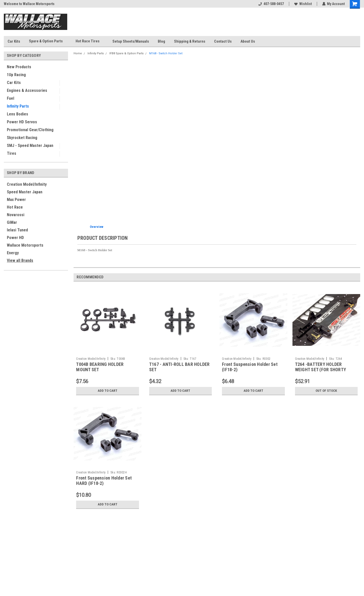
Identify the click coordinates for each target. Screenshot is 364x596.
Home (78, 53)
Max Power (16, 200)
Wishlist (303, 4)
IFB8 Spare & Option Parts (126, 53)
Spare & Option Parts (48, 41)
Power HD (15, 238)
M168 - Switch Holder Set (166, 53)
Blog (161, 41)
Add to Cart (108, 391)
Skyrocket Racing (22, 138)
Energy (13, 253)
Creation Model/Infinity (27, 184)
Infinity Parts (18, 106)
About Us (248, 41)
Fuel (11, 98)
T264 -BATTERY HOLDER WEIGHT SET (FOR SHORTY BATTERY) (321, 370)
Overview (97, 227)
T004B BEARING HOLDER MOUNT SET (100, 367)
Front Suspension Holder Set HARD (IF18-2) (104, 481)
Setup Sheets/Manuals (131, 41)
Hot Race (15, 207)
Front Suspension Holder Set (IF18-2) (250, 367)
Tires (12, 153)
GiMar (12, 222)
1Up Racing (16, 75)
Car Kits (14, 41)
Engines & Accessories (27, 90)
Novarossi (16, 215)
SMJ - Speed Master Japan (30, 146)
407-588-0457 (271, 4)
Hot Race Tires (90, 41)
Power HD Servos (22, 122)
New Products (19, 67)
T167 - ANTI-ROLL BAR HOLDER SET (179, 367)
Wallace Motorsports (25, 245)
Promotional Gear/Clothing (30, 130)
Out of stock (326, 391)
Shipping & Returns (190, 41)
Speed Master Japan (25, 192)
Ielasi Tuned (17, 230)
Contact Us (223, 41)
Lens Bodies (18, 114)
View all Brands (20, 260)
